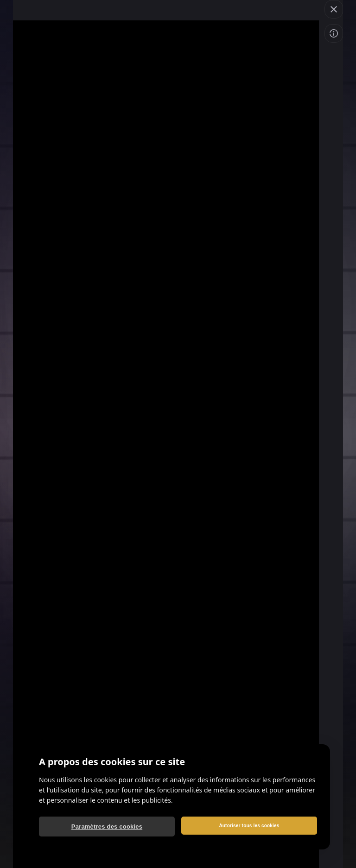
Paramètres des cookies (107, 827)
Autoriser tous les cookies (249, 826)
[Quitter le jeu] (334, 9)
